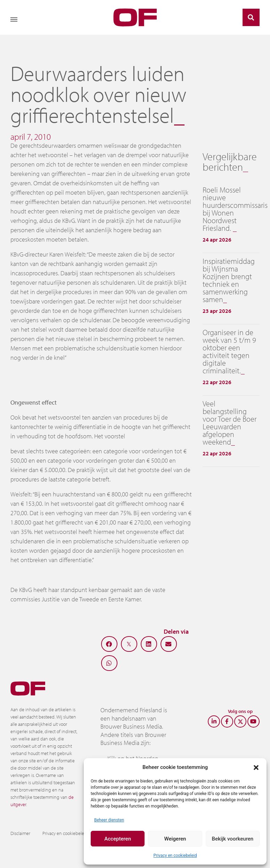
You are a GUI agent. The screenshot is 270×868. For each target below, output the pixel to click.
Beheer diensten (109, 820)
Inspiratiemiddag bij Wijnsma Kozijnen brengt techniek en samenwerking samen (229, 280)
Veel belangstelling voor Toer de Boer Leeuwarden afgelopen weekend (230, 423)
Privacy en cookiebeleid (175, 855)
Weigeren (175, 839)
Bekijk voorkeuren (232, 839)
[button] (256, 767)
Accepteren (118, 839)
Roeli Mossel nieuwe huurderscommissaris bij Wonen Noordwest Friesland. (235, 209)
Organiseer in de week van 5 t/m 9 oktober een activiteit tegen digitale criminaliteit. (229, 351)
